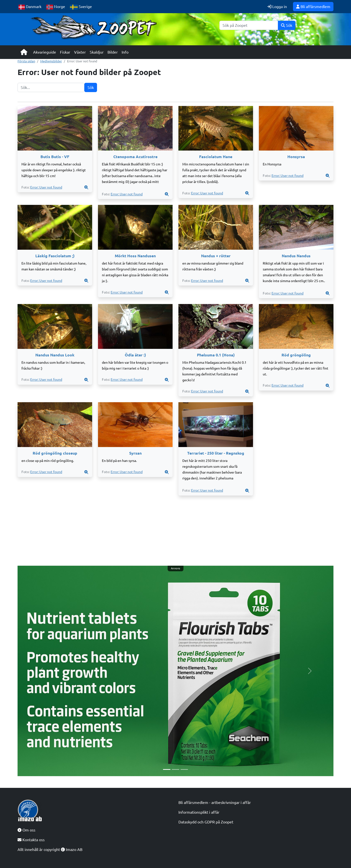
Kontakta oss (31, 840)
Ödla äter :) (135, 355)
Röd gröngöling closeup (55, 453)
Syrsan (135, 453)
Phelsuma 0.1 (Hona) (216, 355)
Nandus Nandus (296, 256)
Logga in (277, 7)
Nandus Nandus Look (55, 355)
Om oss (26, 830)
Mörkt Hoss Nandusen (135, 256)
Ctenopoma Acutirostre (135, 157)
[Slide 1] (167, 769)
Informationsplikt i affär (199, 812)
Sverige (81, 7)
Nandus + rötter (216, 256)
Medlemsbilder (51, 61)
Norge (56, 7)
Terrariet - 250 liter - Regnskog (216, 453)
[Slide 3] (184, 769)
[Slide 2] (175, 769)
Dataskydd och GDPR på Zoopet (206, 822)
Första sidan (26, 61)
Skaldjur (97, 52)
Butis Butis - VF (55, 157)
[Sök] (249, 25)
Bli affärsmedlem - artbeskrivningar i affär (215, 802)
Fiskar (65, 52)
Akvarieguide (45, 52)
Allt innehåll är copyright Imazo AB (50, 849)
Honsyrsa (296, 157)
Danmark (30, 7)
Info (125, 52)
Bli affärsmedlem (313, 7)
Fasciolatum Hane (216, 157)
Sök (287, 25)
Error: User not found (46, 187)
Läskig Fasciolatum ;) (55, 256)
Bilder (113, 52)
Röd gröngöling (296, 355)
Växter (80, 52)
